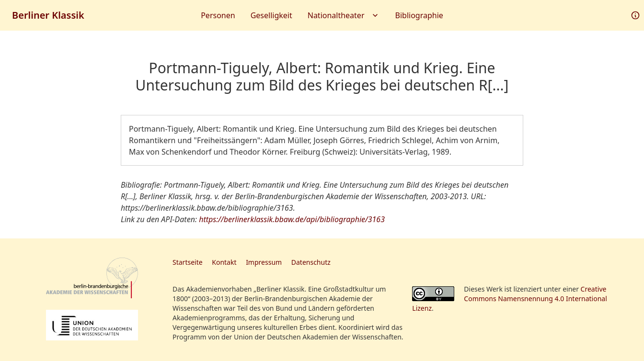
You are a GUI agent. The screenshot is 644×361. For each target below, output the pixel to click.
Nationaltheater (344, 15)
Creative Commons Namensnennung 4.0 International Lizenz (510, 299)
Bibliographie (419, 15)
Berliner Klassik (48, 15)
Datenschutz (311, 262)
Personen (218, 15)
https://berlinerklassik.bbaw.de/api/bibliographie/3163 (292, 219)
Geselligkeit (271, 15)
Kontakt (224, 262)
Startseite (188, 262)
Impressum (264, 262)
